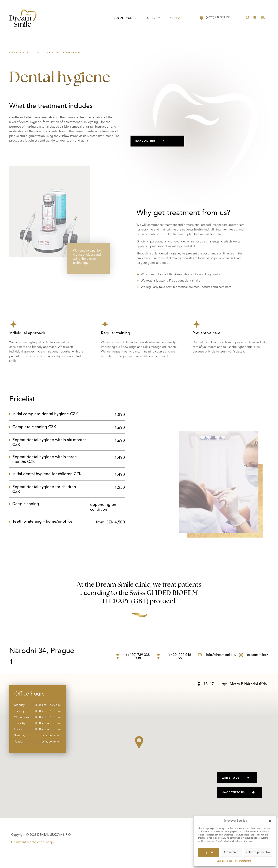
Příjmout (208, 852)
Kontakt (176, 18)
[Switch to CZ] (247, 18)
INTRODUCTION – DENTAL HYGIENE (45, 53)
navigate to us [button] (240, 792)
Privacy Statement (242, 861)
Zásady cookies (224, 861)
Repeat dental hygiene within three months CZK (69, 460)
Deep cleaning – (69, 507)
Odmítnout (231, 852)
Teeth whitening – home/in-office (69, 522)
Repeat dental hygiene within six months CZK (69, 443)
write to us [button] (237, 778)
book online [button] (152, 143)
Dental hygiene (125, 18)
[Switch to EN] (255, 18)
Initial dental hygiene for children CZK (69, 475)
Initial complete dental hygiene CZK (69, 415)
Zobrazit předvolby (258, 852)
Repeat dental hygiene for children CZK (69, 490)
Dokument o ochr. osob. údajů (32, 842)
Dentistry (153, 18)
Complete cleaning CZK (69, 428)
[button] (270, 821)
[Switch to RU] (263, 18)
